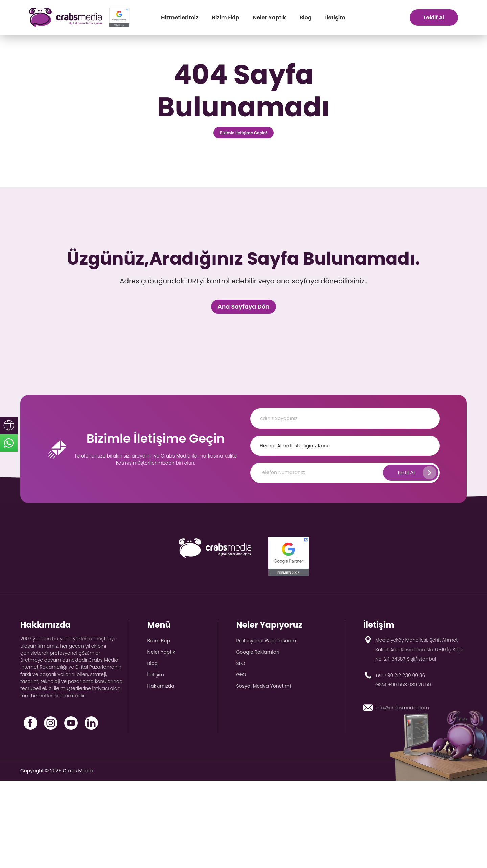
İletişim (335, 17)
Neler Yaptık (269, 17)
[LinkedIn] (91, 810)
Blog (306, 17)
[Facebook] (30, 810)
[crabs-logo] (65, 18)
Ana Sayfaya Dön (243, 393)
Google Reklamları (258, 740)
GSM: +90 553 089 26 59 (403, 772)
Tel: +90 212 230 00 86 (400, 762)
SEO (240, 752)
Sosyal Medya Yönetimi (263, 775)
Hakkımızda (161, 775)
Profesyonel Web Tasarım (266, 728)
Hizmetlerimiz (180, 17)
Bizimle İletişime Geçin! (244, 147)
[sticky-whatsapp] (9, 443)
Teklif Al (434, 17)
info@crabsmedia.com (402, 795)
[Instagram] (51, 810)
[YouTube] (71, 810)
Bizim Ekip (226, 17)
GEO (241, 764)
